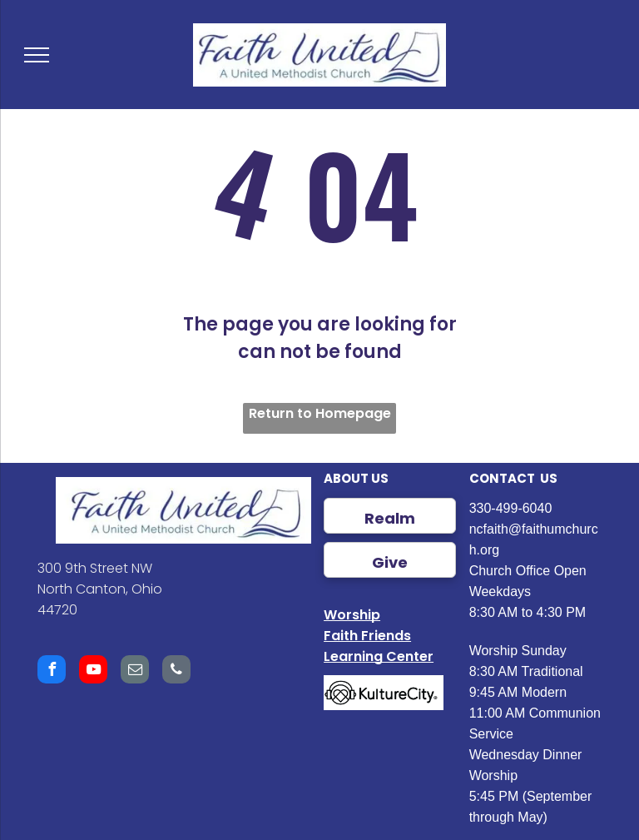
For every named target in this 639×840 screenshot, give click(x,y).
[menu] (37, 55)
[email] (135, 671)
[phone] (176, 671)
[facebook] (52, 671)
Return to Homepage (320, 413)
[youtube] (93, 671)
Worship (352, 615)
